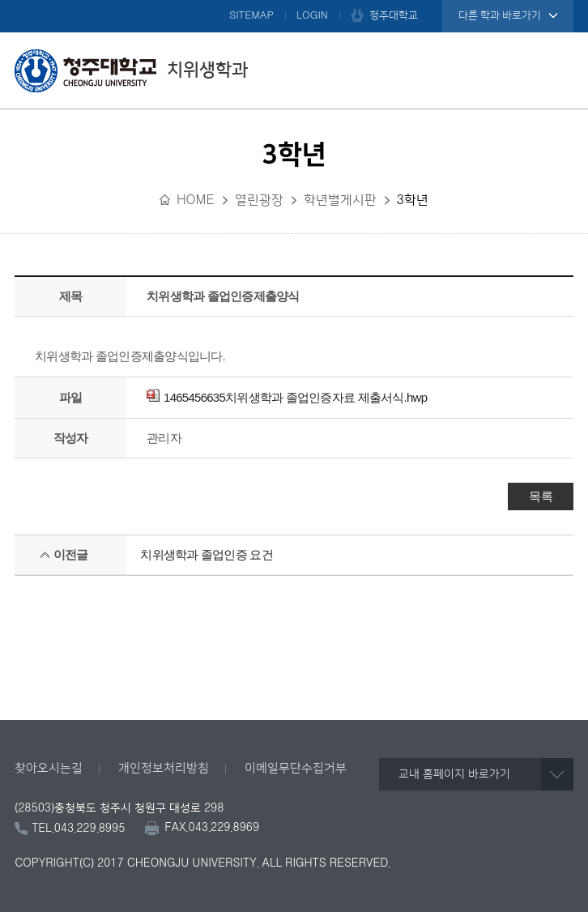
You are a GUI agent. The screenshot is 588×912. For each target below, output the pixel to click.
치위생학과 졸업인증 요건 (207, 554)
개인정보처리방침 (164, 768)
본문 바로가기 (294, 1)
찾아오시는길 (49, 768)
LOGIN (312, 15)
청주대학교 (394, 15)
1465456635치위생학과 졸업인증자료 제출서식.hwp (287, 397)
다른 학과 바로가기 (500, 15)
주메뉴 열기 (557, 70)
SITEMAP (251, 15)
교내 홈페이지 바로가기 (454, 774)
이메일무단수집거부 (296, 768)
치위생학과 (131, 70)
